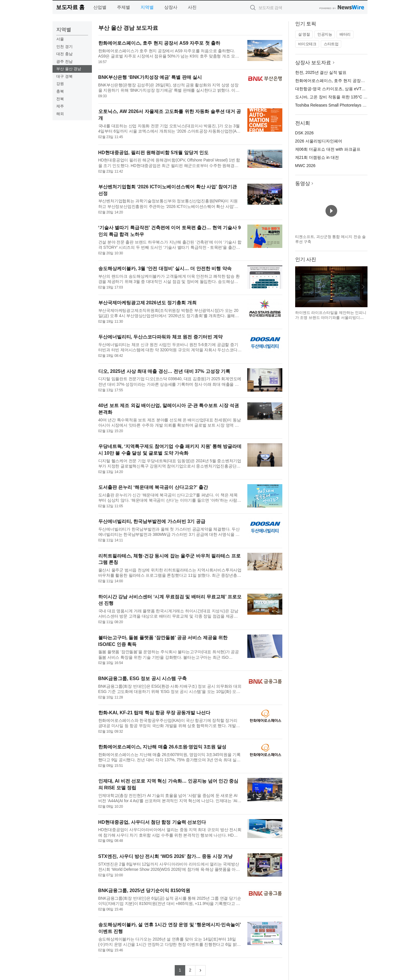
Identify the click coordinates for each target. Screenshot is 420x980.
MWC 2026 (305, 166)
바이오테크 (307, 44)
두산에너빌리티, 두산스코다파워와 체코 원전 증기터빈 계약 (161, 337)
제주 (60, 106)
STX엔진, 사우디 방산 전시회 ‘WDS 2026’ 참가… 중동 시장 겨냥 (166, 856)
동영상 (303, 184)
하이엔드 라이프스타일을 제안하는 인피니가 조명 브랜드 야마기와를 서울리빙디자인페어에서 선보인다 (331, 318)
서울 (60, 39)
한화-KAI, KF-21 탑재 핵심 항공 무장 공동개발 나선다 (154, 713)
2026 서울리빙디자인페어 (319, 141)
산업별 (100, 7)
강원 (60, 84)
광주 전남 (64, 61)
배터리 (345, 34)
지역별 (147, 7)
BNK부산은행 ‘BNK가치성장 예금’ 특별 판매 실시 (150, 77)
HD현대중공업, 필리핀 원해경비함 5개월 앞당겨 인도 (154, 153)
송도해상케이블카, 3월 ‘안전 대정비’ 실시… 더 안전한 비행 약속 (165, 269)
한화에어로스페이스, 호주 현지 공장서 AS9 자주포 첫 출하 (159, 43)
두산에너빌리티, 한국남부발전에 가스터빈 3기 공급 (152, 521)
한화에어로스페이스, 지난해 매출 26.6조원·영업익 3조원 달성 (162, 747)
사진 (192, 7)
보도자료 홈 (70, 7)
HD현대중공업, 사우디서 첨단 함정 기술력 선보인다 (152, 822)
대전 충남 (64, 54)
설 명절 (304, 34)
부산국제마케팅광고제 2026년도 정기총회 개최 (147, 303)
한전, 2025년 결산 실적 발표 (321, 72)
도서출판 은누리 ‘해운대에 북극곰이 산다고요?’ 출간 (153, 487)
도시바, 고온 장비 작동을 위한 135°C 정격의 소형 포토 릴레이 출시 (356, 97)
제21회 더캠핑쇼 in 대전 (317, 157)
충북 (60, 91)
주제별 (124, 7)
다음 (363, 287)
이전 (300, 287)
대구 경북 (64, 76)
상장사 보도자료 (313, 63)
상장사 (171, 7)
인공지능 (325, 34)
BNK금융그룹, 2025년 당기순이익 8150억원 (144, 890)
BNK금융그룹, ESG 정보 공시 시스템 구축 (142, 678)
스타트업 (331, 44)
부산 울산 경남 (69, 69)
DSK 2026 (304, 133)
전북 (60, 99)
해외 (60, 114)
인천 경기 (64, 47)
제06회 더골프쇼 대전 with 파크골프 (328, 149)
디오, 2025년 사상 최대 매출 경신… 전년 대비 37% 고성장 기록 (164, 371)
